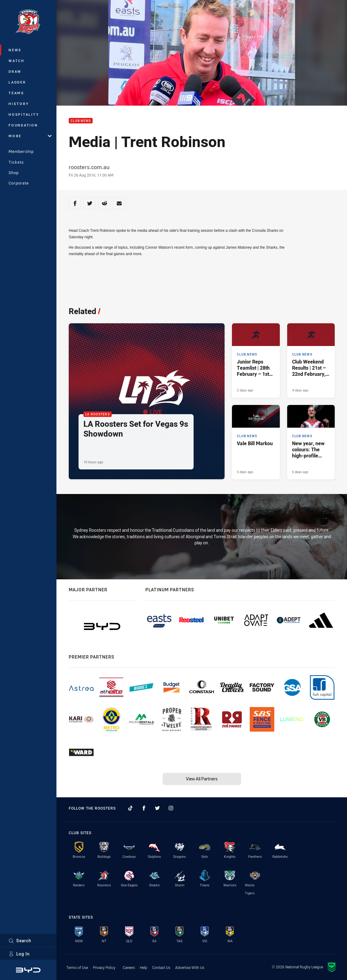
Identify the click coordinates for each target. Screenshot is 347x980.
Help (144, 967)
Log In (19, 954)
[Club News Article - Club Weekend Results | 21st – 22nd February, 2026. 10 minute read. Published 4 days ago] (311, 360)
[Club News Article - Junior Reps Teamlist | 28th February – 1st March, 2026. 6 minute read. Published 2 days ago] (256, 360)
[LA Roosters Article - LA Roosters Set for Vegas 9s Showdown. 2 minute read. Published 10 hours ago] (147, 401)
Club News (81, 121)
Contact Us (161, 967)
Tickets (16, 162)
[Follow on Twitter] (157, 808)
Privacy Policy (104, 967)
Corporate (19, 183)
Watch (17, 61)
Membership (21, 151)
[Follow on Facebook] (144, 808)
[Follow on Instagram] (171, 808)
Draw (15, 71)
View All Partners (202, 779)
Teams (16, 93)
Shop (14, 173)
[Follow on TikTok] (130, 808)
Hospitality (24, 114)
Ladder (17, 82)
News (15, 50)
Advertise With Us (190, 967)
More (30, 136)
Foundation (23, 125)
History (19, 104)
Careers (129, 967)
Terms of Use (77, 967)
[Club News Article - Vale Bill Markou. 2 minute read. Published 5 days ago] (256, 442)
